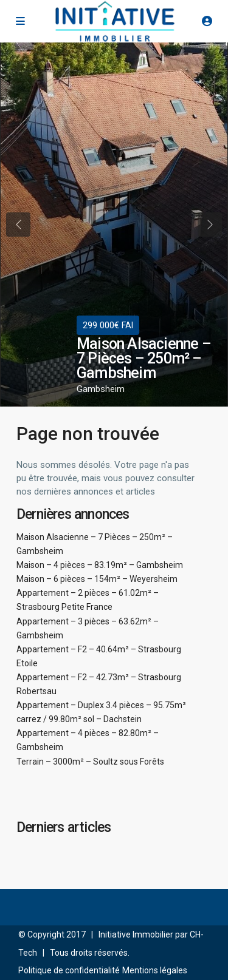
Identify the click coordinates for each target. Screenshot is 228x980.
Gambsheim (101, 389)
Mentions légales (155, 970)
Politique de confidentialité (69, 970)
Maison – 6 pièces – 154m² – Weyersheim (97, 579)
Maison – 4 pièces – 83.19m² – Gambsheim (100, 565)
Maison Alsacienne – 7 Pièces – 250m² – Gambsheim (144, 358)
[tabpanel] (114, 225)
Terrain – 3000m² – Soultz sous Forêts (90, 762)
